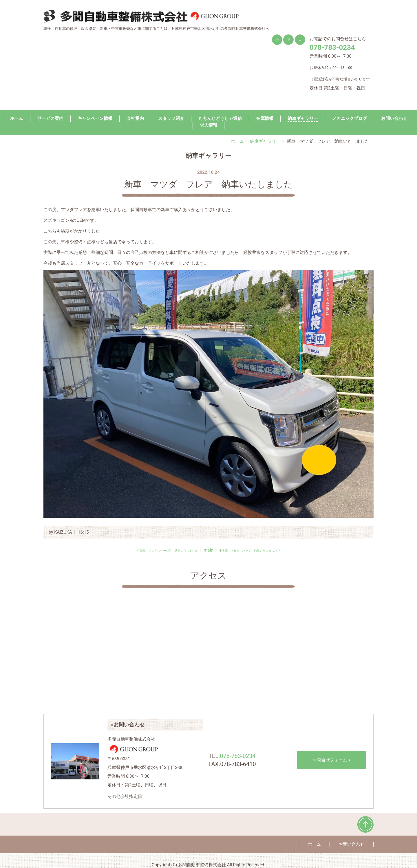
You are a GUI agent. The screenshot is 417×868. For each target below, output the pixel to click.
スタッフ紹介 (171, 118)
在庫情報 (265, 118)
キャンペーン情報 (95, 118)
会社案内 (135, 118)
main (208, 550)
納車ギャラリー (303, 118)
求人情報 (209, 125)
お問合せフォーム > (332, 760)
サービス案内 (50, 118)
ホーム (17, 118)
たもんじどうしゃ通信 (220, 118)
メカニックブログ (350, 118)
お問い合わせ (394, 118)
